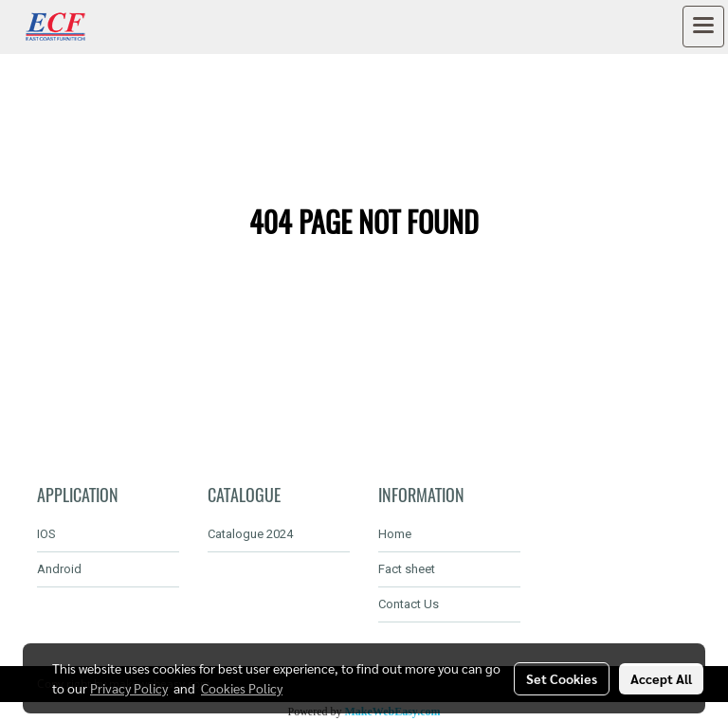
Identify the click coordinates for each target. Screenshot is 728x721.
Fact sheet (407, 569)
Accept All (661, 678)
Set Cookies (562, 678)
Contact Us (409, 604)
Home (395, 534)
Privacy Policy (129, 688)
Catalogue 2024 (250, 534)
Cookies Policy (242, 688)
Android (59, 569)
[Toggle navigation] (703, 27)
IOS (46, 534)
